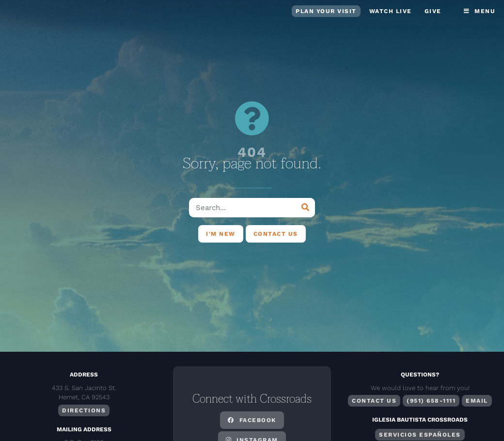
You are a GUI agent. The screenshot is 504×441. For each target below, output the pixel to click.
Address (84, 375)
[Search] (305, 208)
